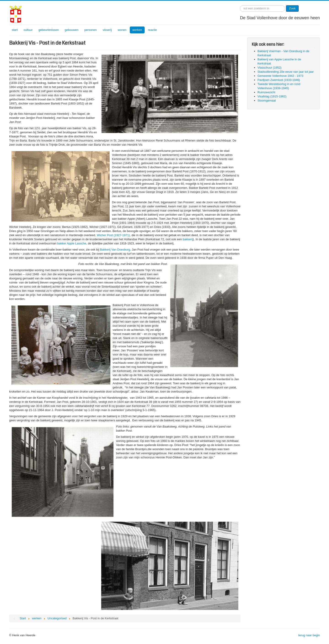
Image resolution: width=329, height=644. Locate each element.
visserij (107, 30)
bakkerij (188, 239)
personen (90, 30)
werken (137, 30)
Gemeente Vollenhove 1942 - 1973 (280, 76)
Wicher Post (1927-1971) (113, 235)
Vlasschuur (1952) (270, 68)
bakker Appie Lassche (72, 243)
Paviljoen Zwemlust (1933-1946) (279, 80)
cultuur (28, 30)
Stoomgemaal (267, 100)
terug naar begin (309, 635)
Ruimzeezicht (266, 92)
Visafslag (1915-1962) (272, 96)
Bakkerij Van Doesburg (115, 250)
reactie (152, 30)
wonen (122, 30)
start (15, 30)
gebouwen (72, 30)
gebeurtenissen (49, 30)
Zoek (292, 8)
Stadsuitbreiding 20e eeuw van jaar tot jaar (286, 72)
